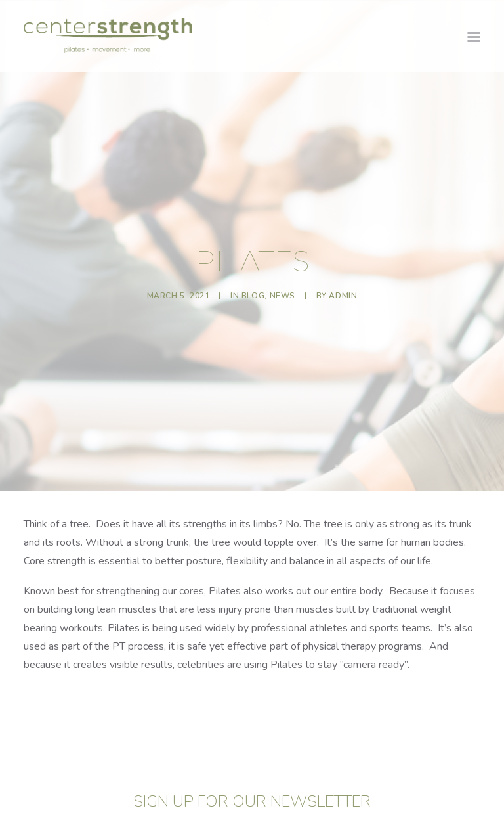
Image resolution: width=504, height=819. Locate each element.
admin (343, 292)
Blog (253, 292)
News (283, 292)
